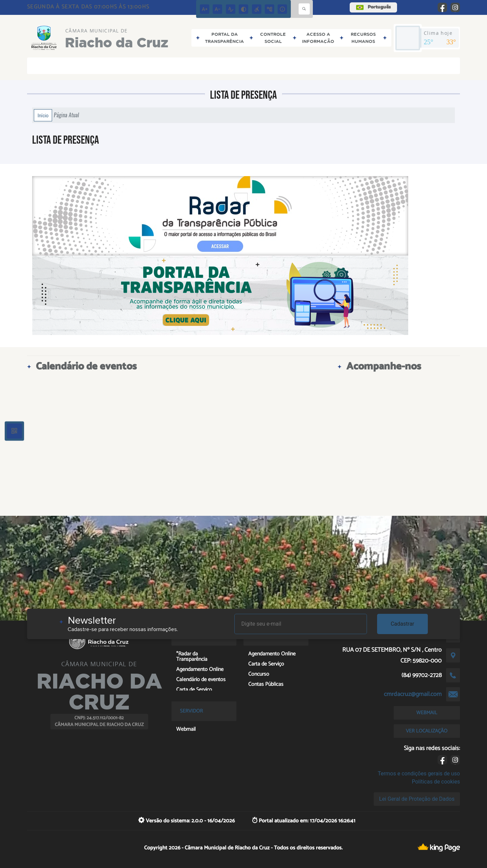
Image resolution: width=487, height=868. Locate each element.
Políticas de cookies (436, 782)
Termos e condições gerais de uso (419, 774)
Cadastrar (402, 624)
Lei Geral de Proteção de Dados (417, 799)
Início (43, 115)
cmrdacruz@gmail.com (413, 694)
